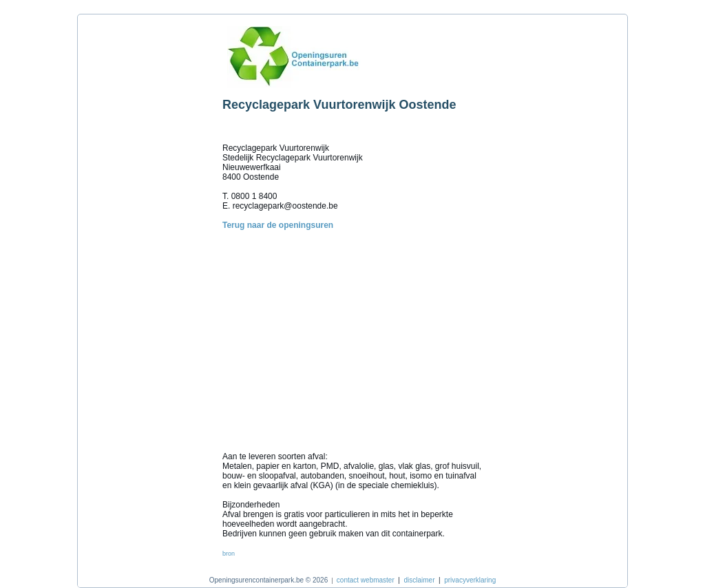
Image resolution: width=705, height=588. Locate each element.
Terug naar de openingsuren (278, 225)
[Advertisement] (147, 227)
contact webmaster (366, 580)
